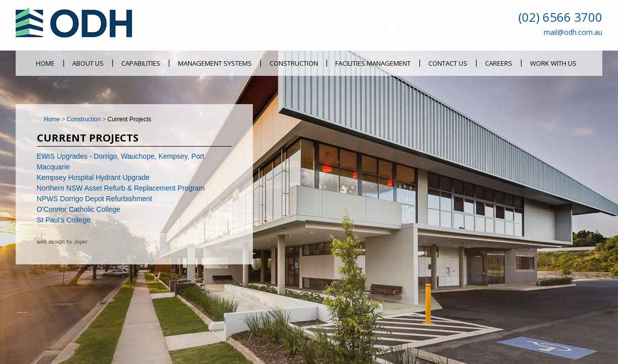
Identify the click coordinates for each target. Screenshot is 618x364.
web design (51, 242)
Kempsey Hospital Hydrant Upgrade (93, 177)
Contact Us (448, 63)
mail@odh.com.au (573, 32)
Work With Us (553, 63)
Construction (294, 63)
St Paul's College (64, 220)
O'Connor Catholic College (79, 209)
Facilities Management (373, 63)
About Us (88, 63)
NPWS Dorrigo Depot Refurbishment (95, 199)
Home (45, 63)
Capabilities (141, 63)
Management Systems (215, 63)
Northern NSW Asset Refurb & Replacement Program (121, 188)
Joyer (81, 242)
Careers (499, 63)
